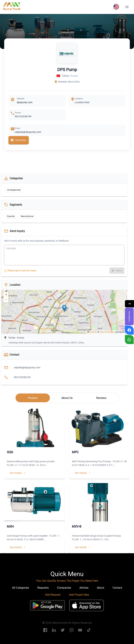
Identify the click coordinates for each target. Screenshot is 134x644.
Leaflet (92, 332)
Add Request (53, 595)
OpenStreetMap (107, 332)
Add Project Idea (79, 595)
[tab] (33, 398)
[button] (116, 7)
